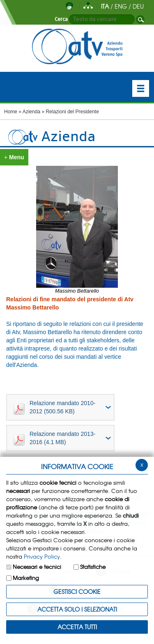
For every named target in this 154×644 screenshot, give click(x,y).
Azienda (31, 112)
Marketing (26, 578)
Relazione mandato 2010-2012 (54, 408)
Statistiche (93, 567)
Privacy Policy (42, 556)
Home (11, 112)
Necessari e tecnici (37, 567)
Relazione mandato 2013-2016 (54, 438)
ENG (121, 6)
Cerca (61, 19)
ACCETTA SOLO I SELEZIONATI (77, 609)
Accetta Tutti (77, 627)
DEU (138, 6)
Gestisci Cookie (77, 591)
